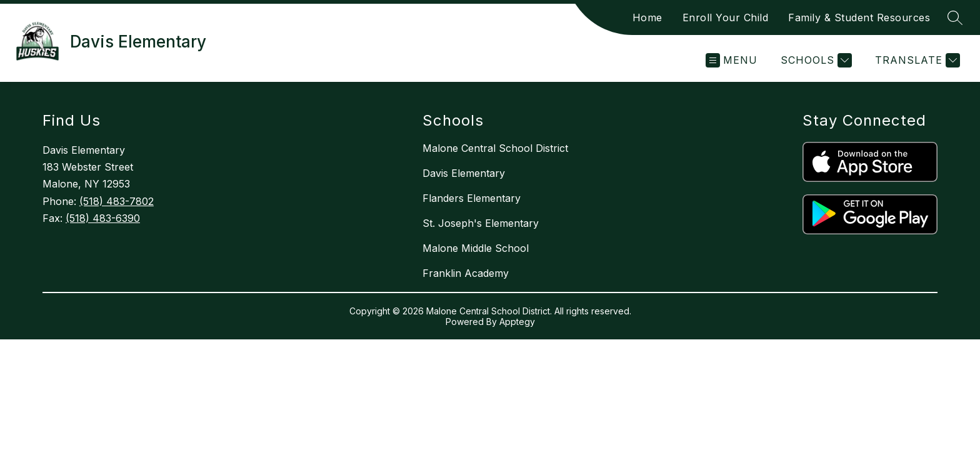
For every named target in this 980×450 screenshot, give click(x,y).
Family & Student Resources (859, 17)
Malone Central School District (495, 148)
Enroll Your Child (726, 17)
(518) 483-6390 (103, 218)
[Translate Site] (916, 60)
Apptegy (517, 322)
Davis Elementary (464, 173)
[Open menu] (732, 60)
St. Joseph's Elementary (481, 223)
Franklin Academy (466, 273)
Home (647, 17)
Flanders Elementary (472, 198)
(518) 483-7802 (117, 201)
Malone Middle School (476, 248)
